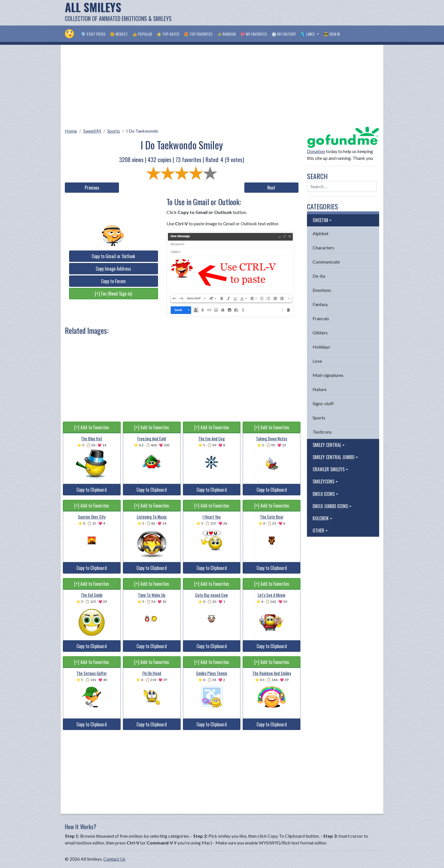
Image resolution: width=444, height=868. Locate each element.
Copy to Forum (113, 281)
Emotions (322, 290)
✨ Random (226, 34)
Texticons (322, 432)
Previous (92, 188)
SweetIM (92, 131)
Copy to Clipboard (92, 490)
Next (271, 188)
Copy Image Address (113, 269)
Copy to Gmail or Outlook (113, 256)
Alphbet (321, 233)
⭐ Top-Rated (168, 34)
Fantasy (320, 304)
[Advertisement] (276, 13)
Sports (114, 131)
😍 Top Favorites (198, 34)
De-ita (319, 276)
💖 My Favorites (254, 34)
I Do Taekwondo (142, 131)
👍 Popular (142, 34)
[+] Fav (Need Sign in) (113, 294)
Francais (321, 318)
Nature (320, 389)
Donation (316, 151)
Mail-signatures (328, 375)
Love (317, 361)
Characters (323, 248)
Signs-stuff (323, 403)
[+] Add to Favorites (92, 427)
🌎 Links (308, 34)
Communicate (326, 262)
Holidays (321, 347)
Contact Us (114, 859)
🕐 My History (284, 34)
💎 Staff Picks (93, 34)
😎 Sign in (332, 34)
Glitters (320, 333)
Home (71, 131)
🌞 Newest (119, 34)
